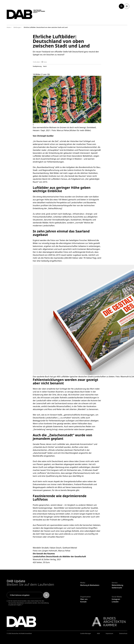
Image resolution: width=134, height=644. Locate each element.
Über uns (84, 599)
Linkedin (115, 602)
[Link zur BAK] (108, 622)
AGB (98, 633)
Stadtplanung (37, 66)
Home (9, 27)
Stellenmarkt (117, 588)
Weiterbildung (117, 585)
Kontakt (83, 602)
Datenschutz (123, 633)
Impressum (109, 633)
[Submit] (46, 595)
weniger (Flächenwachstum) (78, 473)
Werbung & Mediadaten (90, 585)
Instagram (116, 599)
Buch (45, 66)
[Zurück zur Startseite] (29, 15)
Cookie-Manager (86, 633)
